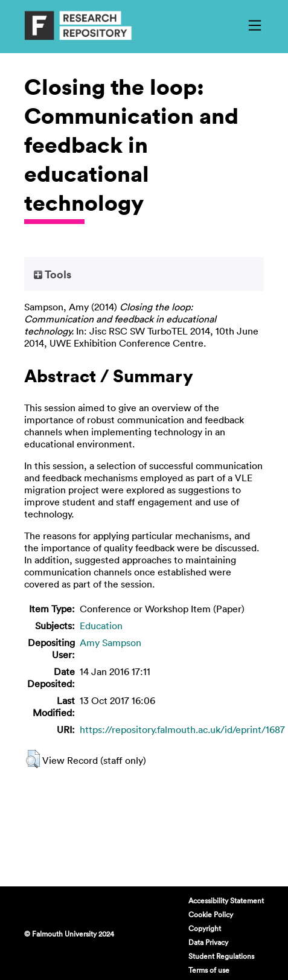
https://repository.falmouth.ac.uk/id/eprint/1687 (182, 729)
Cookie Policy (211, 914)
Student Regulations (221, 956)
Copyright (205, 928)
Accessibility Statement (226, 900)
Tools (53, 274)
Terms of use (209, 970)
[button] (33, 759)
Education (101, 626)
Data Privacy (208, 942)
